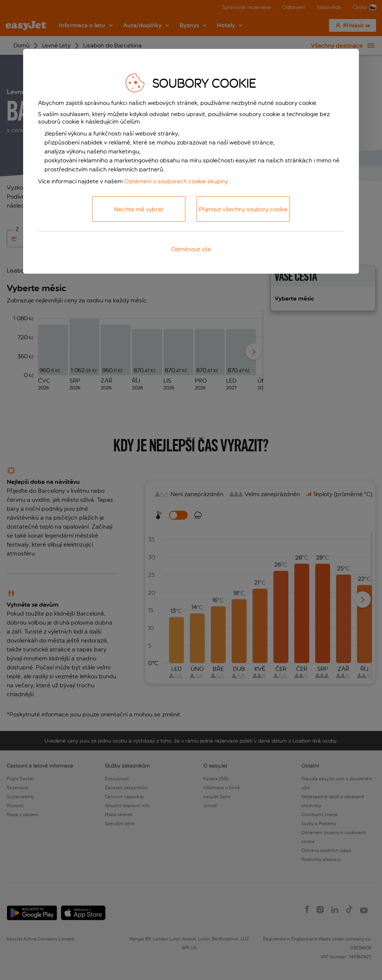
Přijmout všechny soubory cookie (243, 209)
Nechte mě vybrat (139, 209)
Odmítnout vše (191, 249)
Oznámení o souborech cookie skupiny (176, 181)
